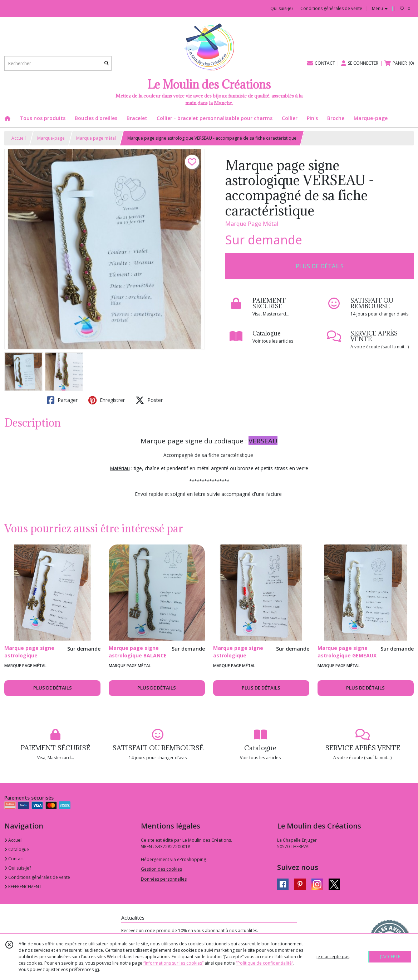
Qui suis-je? (18, 868)
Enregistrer (107, 400)
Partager (62, 400)
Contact (14, 859)
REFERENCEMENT (23, 887)
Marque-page (51, 138)
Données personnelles (164, 879)
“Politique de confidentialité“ (265, 963)
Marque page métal (96, 138)
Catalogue (17, 849)
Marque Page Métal (252, 224)
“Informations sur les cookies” (173, 963)
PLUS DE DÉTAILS (320, 266)
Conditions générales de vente (37, 877)
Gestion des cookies (161, 869)
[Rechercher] (107, 63)
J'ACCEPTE (390, 957)
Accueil (19, 138)
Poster (149, 400)
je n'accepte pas (333, 957)
